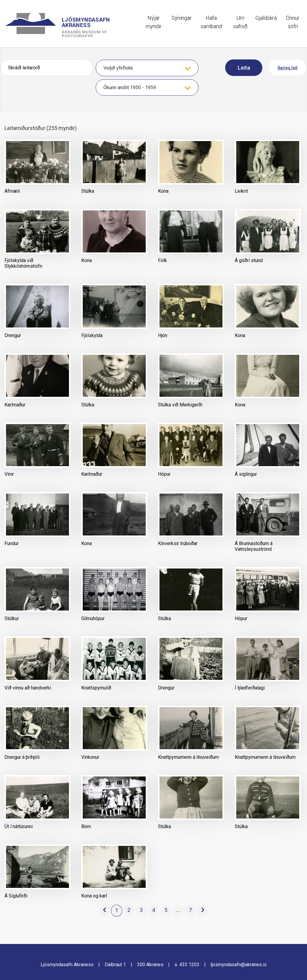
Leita (244, 68)
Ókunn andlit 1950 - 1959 (130, 87)
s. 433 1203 (187, 965)
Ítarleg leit (288, 68)
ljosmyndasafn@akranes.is (238, 965)
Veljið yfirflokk (118, 68)
